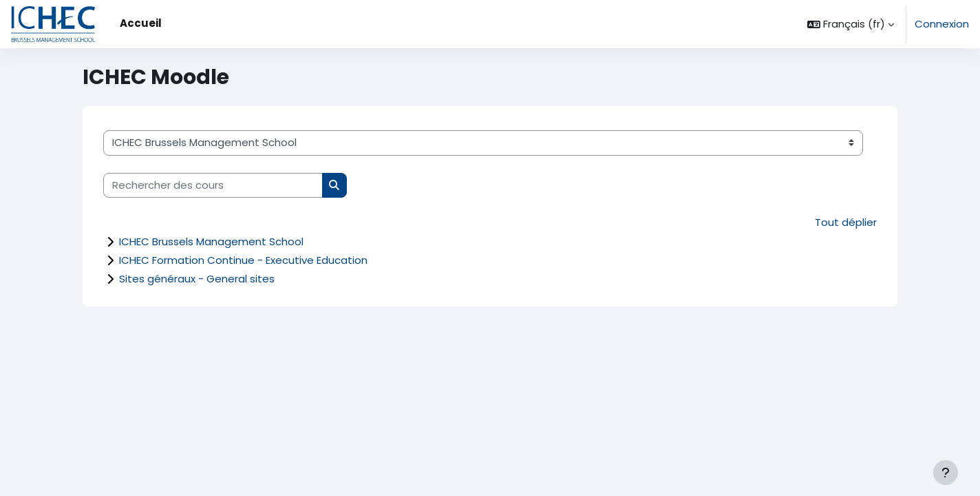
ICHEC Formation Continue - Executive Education (243, 260)
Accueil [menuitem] (141, 23)
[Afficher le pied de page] (946, 473)
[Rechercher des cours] (213, 186)
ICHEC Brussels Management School (211, 241)
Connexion (942, 24)
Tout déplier (846, 222)
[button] (851, 24)
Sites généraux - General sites (197, 279)
